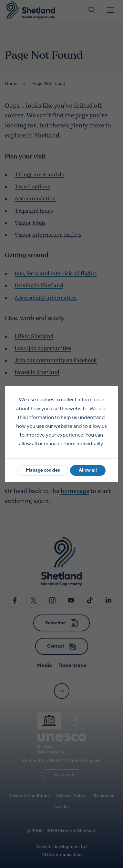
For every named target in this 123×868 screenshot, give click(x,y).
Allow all (88, 470)
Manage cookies (43, 470)
